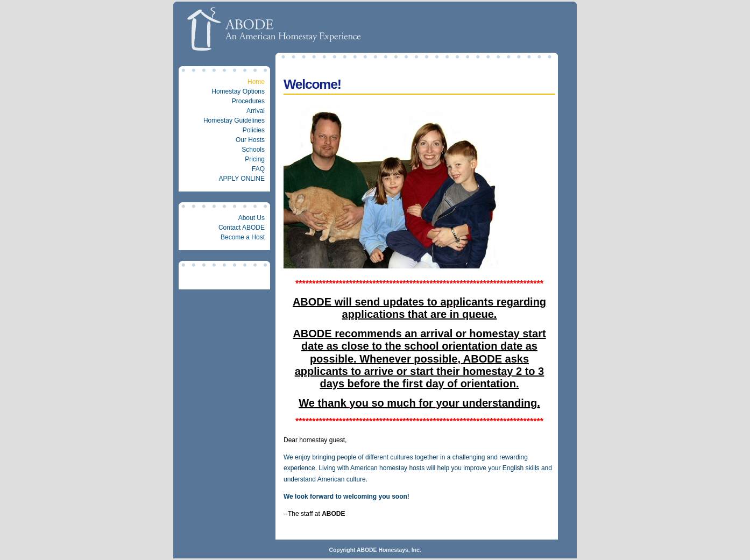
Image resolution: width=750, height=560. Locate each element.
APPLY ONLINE (242, 179)
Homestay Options (238, 91)
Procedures (248, 101)
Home (256, 82)
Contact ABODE (242, 228)
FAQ (258, 169)
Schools (253, 150)
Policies (254, 130)
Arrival (256, 111)
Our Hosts (250, 140)
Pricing (255, 159)
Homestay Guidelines (234, 120)
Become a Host (243, 237)
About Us (252, 218)
